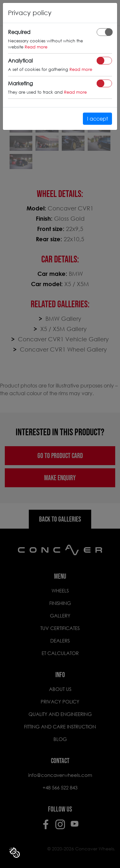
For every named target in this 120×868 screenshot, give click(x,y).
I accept (97, 119)
